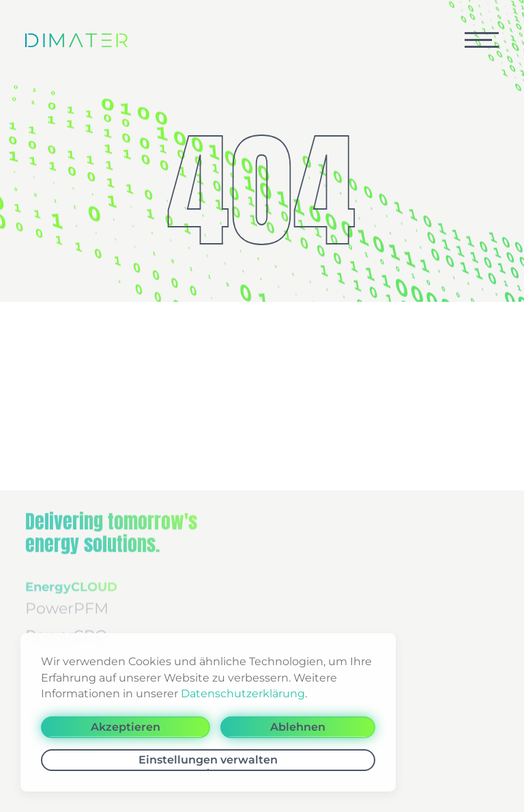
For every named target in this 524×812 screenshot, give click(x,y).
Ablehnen (298, 727)
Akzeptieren (126, 727)
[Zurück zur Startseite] (76, 40)
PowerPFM (67, 600)
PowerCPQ (66, 627)
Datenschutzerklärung (243, 694)
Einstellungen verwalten (208, 760)
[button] (482, 40)
